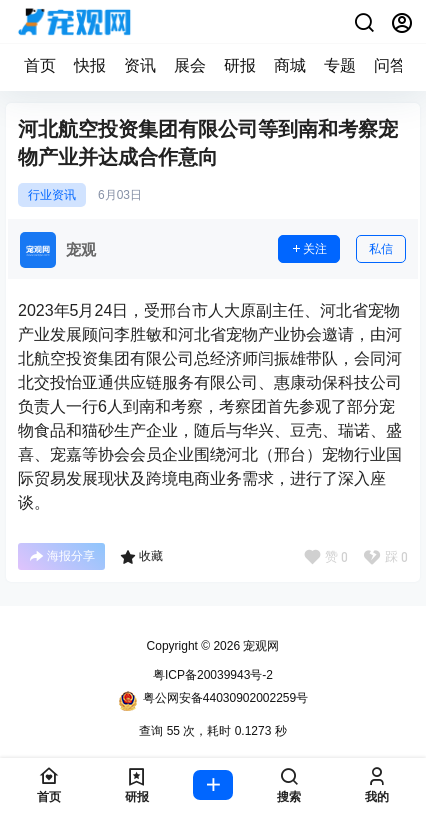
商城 (290, 65)
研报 (240, 65)
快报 (90, 65)
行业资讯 (52, 195)
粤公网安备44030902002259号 (213, 701)
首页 (40, 65)
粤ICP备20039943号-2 (213, 675)
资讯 (140, 65)
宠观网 (259, 646)
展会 (190, 65)
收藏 (141, 557)
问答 (390, 65)
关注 (309, 249)
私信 (381, 249)
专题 (340, 65)
